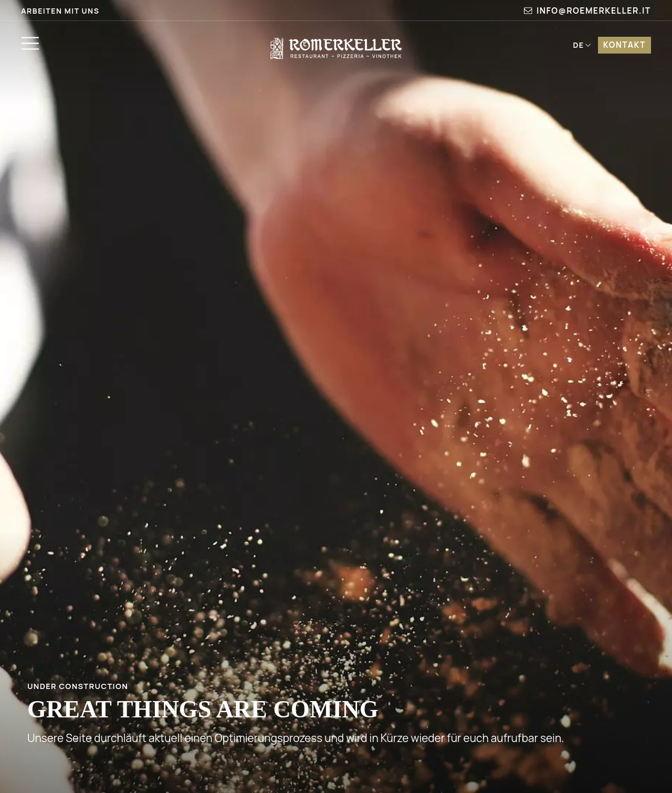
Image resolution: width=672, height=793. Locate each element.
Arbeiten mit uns (60, 11)
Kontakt (624, 45)
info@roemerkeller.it (587, 11)
